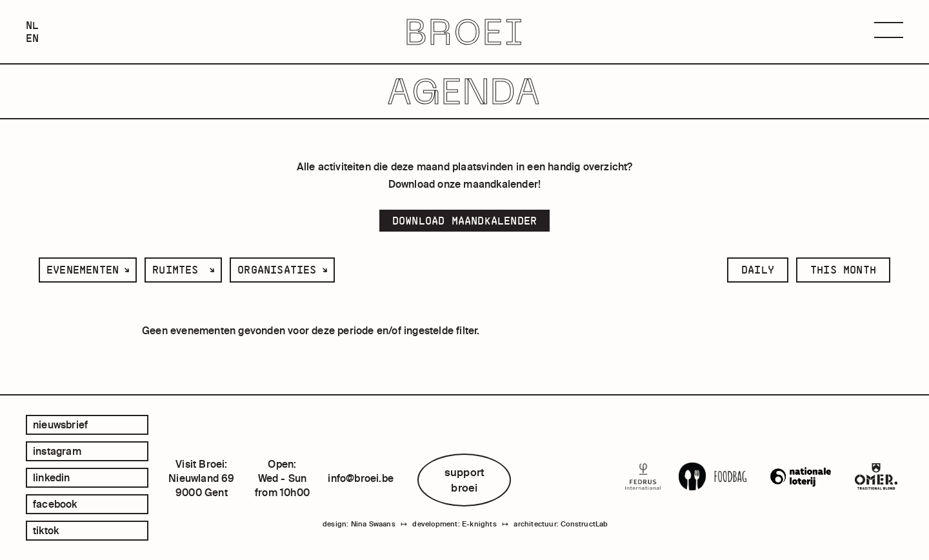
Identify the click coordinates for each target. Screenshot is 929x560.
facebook (55, 504)
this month (843, 270)
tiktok (46, 530)
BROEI (465, 32)
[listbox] (88, 270)
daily (758, 270)
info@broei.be (361, 478)
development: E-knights (454, 524)
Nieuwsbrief (60, 425)
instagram (57, 451)
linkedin (52, 477)
